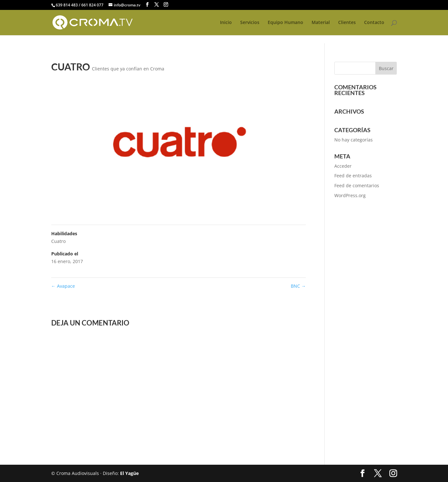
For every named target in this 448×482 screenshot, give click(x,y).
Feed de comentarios (357, 185)
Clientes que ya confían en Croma (128, 69)
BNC (298, 286)
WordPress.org (350, 195)
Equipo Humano (285, 23)
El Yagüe (129, 473)
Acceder (343, 166)
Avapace (63, 286)
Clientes (347, 23)
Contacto (374, 23)
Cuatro (58, 241)
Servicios (250, 23)
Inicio (226, 23)
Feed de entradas (353, 176)
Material (321, 23)
